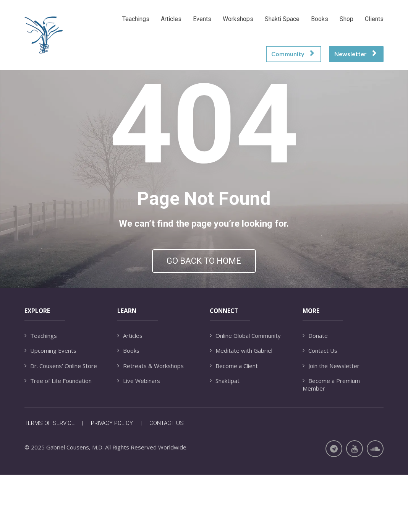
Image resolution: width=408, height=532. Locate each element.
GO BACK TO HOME (204, 290)
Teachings (136, 19)
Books (320, 19)
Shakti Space (282, 19)
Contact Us (320, 408)
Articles (171, 19)
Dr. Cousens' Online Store (61, 423)
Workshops (238, 19)
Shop (346, 19)
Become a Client (234, 423)
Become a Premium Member (331, 442)
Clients (374, 19)
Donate (315, 393)
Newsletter (355, 54)
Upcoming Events (50, 408)
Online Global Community (245, 393)
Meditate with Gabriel (241, 408)
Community (293, 54)
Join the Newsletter (331, 423)
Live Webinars (139, 438)
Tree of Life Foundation (58, 438)
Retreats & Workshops (151, 423)
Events (202, 19)
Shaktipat (225, 438)
